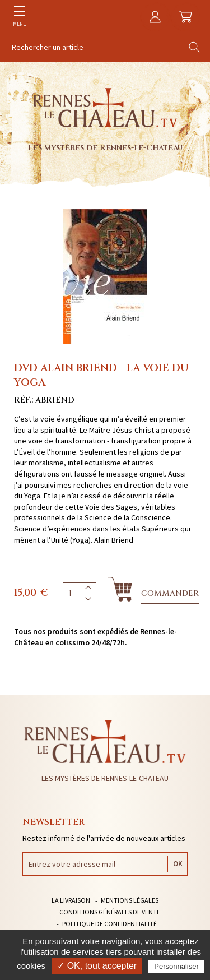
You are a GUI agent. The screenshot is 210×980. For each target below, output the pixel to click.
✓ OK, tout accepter (97, 966)
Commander (170, 593)
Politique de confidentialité (109, 924)
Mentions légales (130, 900)
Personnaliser (176, 966)
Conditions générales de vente (110, 912)
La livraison (71, 900)
